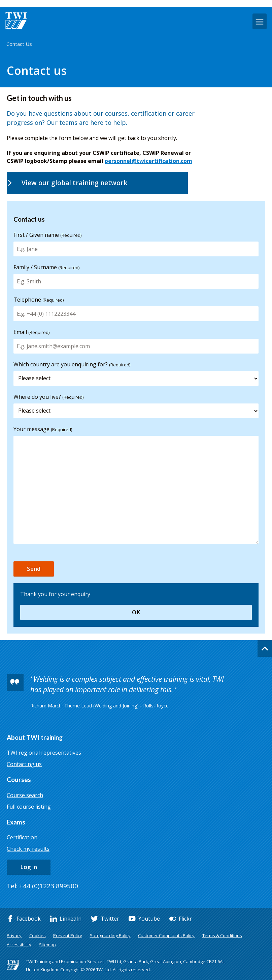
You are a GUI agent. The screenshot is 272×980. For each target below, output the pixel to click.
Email (31, 332)
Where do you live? (48, 397)
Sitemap (47, 945)
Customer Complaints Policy (166, 935)
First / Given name (47, 235)
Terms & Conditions (222, 935)
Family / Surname (46, 267)
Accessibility (19, 945)
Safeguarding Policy (110, 935)
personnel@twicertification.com (148, 161)
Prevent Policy (68, 935)
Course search (25, 795)
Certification (22, 837)
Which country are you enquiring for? (72, 364)
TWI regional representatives (44, 753)
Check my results (28, 849)
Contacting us (24, 764)
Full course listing (29, 807)
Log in (29, 867)
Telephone (39, 300)
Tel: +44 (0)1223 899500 (42, 886)
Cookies (38, 935)
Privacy (14, 935)
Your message (43, 429)
